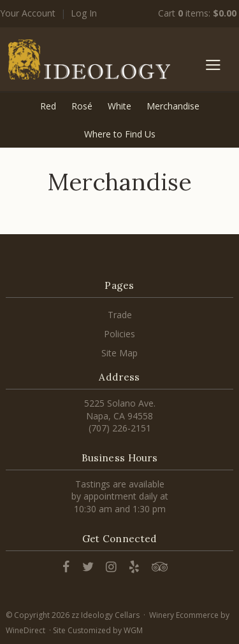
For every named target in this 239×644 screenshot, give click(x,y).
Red (48, 106)
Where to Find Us (120, 134)
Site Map (119, 353)
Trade (120, 315)
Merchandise (173, 106)
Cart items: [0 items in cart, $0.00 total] (197, 13)
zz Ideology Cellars (89, 59)
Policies (119, 334)
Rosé (82, 106)
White (119, 106)
